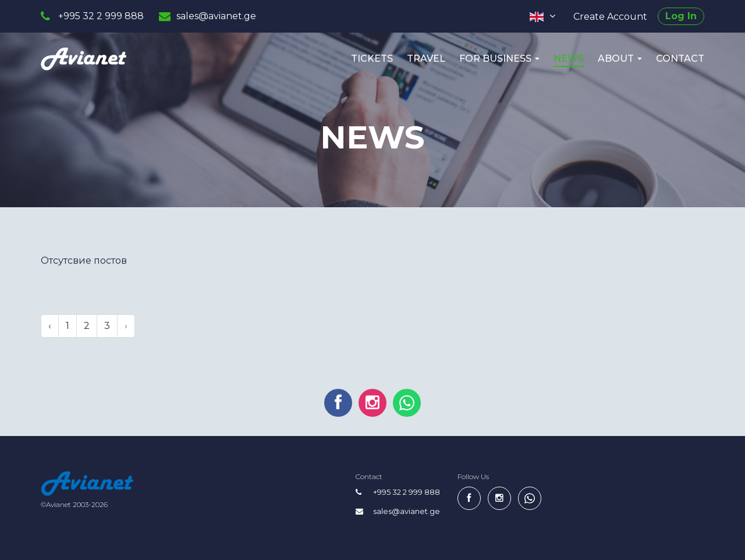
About (620, 59)
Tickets (372, 59)
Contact (680, 59)
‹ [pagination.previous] (50, 326)
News (569, 59)
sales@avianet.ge (216, 16)
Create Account (610, 17)
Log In (681, 16)
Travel (426, 59)
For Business (499, 59)
